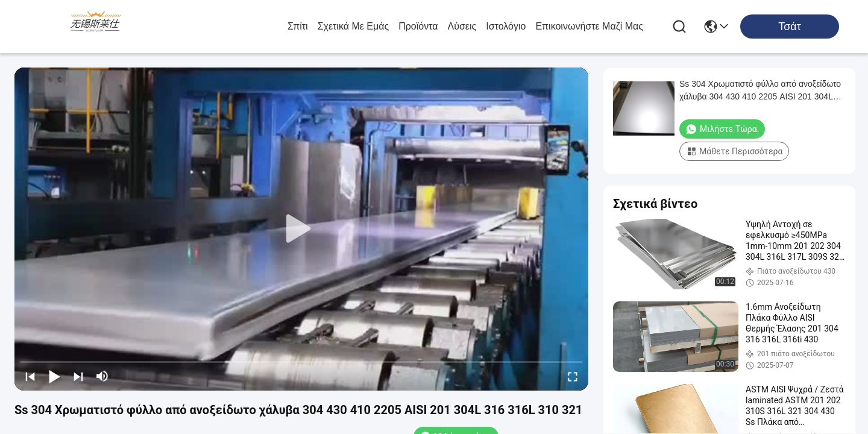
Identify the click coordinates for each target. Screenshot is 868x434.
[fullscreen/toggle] (573, 376)
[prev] (30, 376)
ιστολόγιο (506, 26)
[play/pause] (54, 376)
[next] (78, 376)
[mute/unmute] (102, 376)
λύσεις (462, 26)
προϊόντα (418, 26)
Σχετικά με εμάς (354, 26)
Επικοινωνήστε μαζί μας (589, 26)
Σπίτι (298, 26)
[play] (301, 229)
